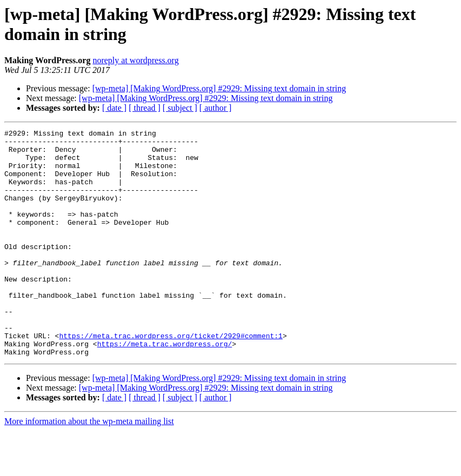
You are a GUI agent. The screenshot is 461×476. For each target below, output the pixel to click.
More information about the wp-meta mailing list (89, 467)
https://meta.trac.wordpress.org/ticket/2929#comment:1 (171, 378)
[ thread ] (145, 108)
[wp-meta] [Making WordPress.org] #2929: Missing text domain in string (219, 88)
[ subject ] (180, 108)
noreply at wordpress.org (135, 60)
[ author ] (216, 108)
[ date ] (114, 108)
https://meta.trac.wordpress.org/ (165, 387)
